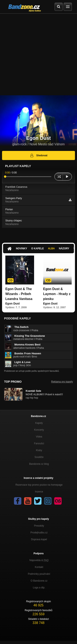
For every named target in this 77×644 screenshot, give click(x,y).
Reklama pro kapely (62, 382)
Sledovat (38, 155)
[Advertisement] (38, 54)
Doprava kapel (39, 539)
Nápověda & (39, 560)
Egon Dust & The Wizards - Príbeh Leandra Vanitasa (19, 294)
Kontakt (39, 567)
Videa (39, 437)
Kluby (39, 450)
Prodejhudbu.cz (39, 533)
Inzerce (39, 492)
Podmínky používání (39, 574)
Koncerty (39, 430)
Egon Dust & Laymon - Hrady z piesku (57, 294)
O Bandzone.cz (39, 581)
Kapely (39, 423)
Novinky (21, 249)
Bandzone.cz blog (39, 464)
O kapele (37, 249)
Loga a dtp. (39, 588)
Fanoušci (39, 443)
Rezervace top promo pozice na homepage (39, 485)
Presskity (39, 526)
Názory (64, 249)
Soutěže (39, 457)
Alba (51, 249)
